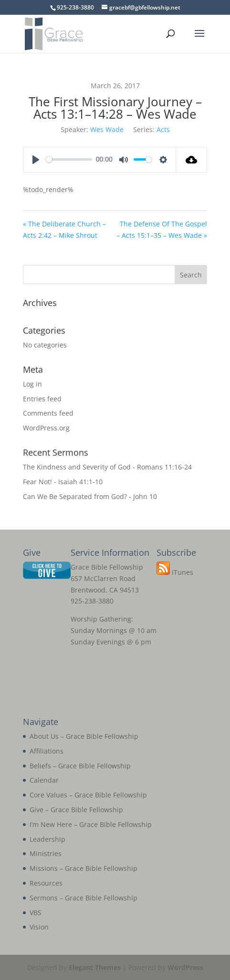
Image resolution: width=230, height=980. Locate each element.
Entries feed (42, 399)
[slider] (69, 159)
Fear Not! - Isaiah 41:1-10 (63, 482)
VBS (36, 913)
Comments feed (48, 413)
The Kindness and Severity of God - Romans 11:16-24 (107, 467)
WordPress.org (46, 428)
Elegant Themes (95, 967)
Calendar (44, 780)
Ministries (46, 853)
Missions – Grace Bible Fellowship (84, 868)
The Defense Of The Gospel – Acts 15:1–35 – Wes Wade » (162, 230)
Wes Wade (107, 129)
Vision (39, 927)
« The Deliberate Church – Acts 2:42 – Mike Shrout (64, 230)
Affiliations (47, 751)
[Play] (36, 160)
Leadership (47, 839)
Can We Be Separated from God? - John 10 (90, 496)
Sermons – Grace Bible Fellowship (84, 898)
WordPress (185, 967)
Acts (163, 129)
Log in (32, 384)
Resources (46, 883)
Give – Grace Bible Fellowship (76, 810)
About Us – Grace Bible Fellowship (84, 736)
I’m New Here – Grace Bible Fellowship (91, 824)
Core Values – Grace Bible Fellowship (88, 795)
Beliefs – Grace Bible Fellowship (80, 766)
